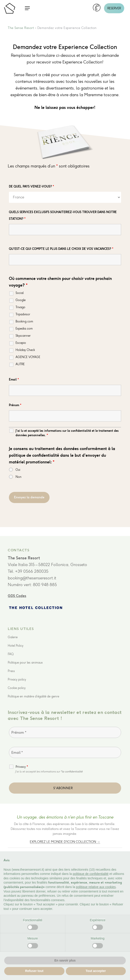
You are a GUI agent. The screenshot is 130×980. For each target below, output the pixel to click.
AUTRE (20, 364)
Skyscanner (23, 336)
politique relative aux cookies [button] (96, 887)
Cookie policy (17, 688)
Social (20, 293)
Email (14, 380)
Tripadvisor (23, 314)
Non (19, 477)
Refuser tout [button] (34, 971)
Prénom (15, 405)
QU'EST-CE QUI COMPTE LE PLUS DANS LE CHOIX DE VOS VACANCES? (61, 249)
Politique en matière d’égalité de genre (33, 696)
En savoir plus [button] (65, 960)
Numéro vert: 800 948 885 (32, 585)
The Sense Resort (21, 28)
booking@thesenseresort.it (32, 578)
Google (21, 300)
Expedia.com (24, 329)
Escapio (21, 343)
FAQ (11, 654)
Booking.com (24, 321)
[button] (27, 8)
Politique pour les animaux (25, 663)
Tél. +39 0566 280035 (28, 571)
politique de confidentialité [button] (91, 874)
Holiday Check (25, 350)
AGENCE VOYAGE (28, 357)
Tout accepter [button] (96, 971)
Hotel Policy (16, 646)
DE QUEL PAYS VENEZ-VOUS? (31, 186)
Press (11, 671)
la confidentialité (72, 772)
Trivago (20, 307)
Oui (18, 470)
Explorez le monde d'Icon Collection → (65, 842)
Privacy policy (17, 679)
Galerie (13, 637)
